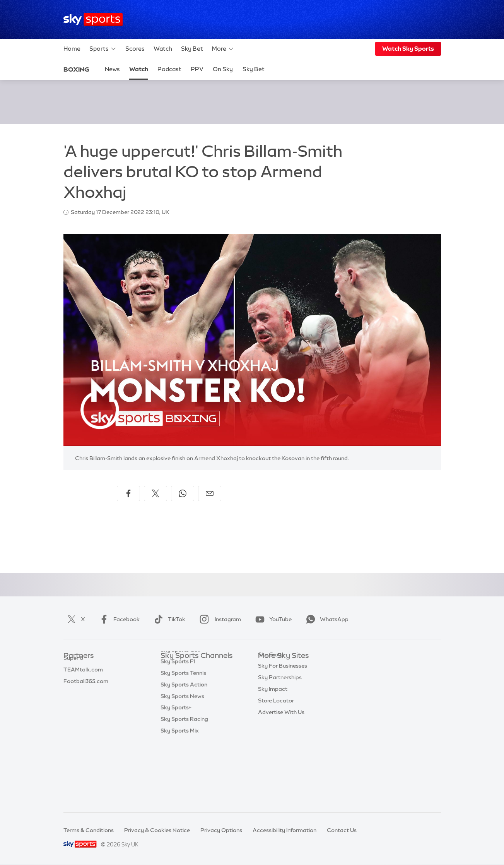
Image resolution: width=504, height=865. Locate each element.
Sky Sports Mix (180, 795)
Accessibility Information (284, 830)
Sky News (271, 679)
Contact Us (342, 830)
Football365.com (86, 702)
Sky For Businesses (283, 714)
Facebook (118, 619)
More (223, 49)
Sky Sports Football (186, 691)
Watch (163, 49)
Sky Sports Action (184, 749)
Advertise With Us (281, 760)
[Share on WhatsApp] (183, 493)
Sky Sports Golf (181, 714)
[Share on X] (155, 493)
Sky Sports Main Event (189, 668)
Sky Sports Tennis (183, 737)
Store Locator (276, 749)
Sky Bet (192, 49)
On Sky (223, 69)
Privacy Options (221, 830)
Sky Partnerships (280, 725)
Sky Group (271, 702)
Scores (135, 49)
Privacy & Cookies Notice (157, 830)
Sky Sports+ (176, 771)
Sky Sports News (182, 760)
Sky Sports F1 (178, 725)
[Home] (93, 20)
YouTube (272, 619)
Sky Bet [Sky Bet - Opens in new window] (254, 69)
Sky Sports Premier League (195, 679)
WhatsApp (326, 619)
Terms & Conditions (89, 830)
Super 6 (73, 679)
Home (72, 49)
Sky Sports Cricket (185, 702)
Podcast (169, 69)
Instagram (219, 619)
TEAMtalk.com (83, 691)
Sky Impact (273, 737)
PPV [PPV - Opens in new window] (197, 69)
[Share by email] (210, 493)
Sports (103, 49)
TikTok (168, 619)
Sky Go (267, 691)
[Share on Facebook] (128, 493)
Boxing (76, 69)
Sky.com (269, 668)
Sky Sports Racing (184, 783)
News (112, 69)
